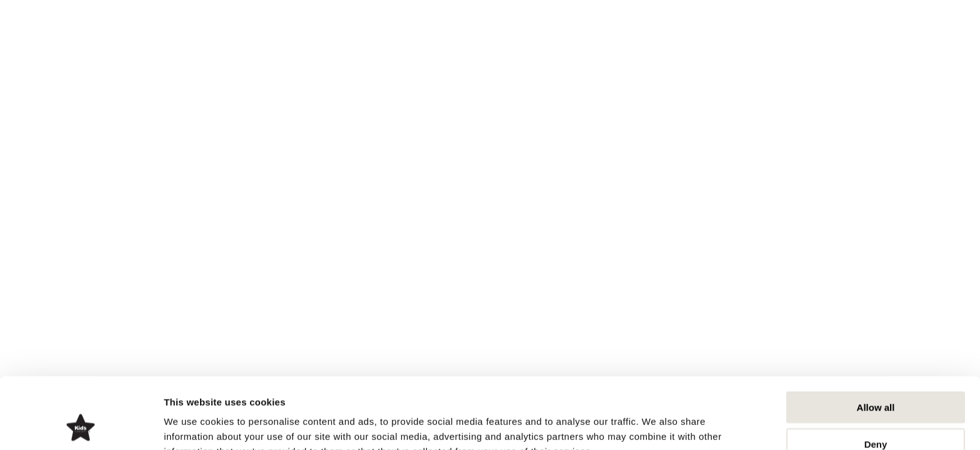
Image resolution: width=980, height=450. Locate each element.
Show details (656, 425)
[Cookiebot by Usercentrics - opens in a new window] (81, 426)
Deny (876, 377)
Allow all (876, 340)
